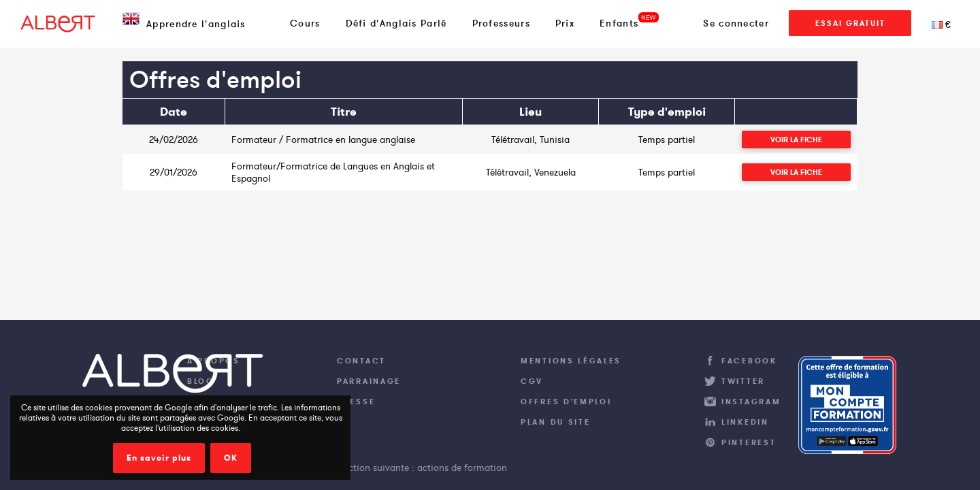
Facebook (749, 361)
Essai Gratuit (850, 23)
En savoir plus (159, 458)
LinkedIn (745, 422)
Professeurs (501, 23)
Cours (305, 23)
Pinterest (749, 442)
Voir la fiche (796, 140)
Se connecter (736, 23)
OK (231, 458)
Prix (565, 23)
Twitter (743, 381)
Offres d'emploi (566, 402)
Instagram (751, 402)
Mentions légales (571, 361)
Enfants (619, 23)
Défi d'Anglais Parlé (396, 23)
